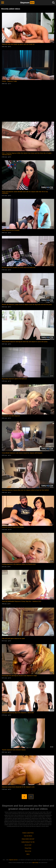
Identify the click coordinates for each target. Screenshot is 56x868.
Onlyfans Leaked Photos (28, 833)
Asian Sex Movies (28, 836)
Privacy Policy (28, 848)
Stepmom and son (13, 860)
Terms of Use (28, 851)
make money (35, 863)
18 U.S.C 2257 (28, 845)
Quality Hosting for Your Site (28, 842)
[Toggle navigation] (3, 3)
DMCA (28, 854)
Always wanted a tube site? (28, 839)
